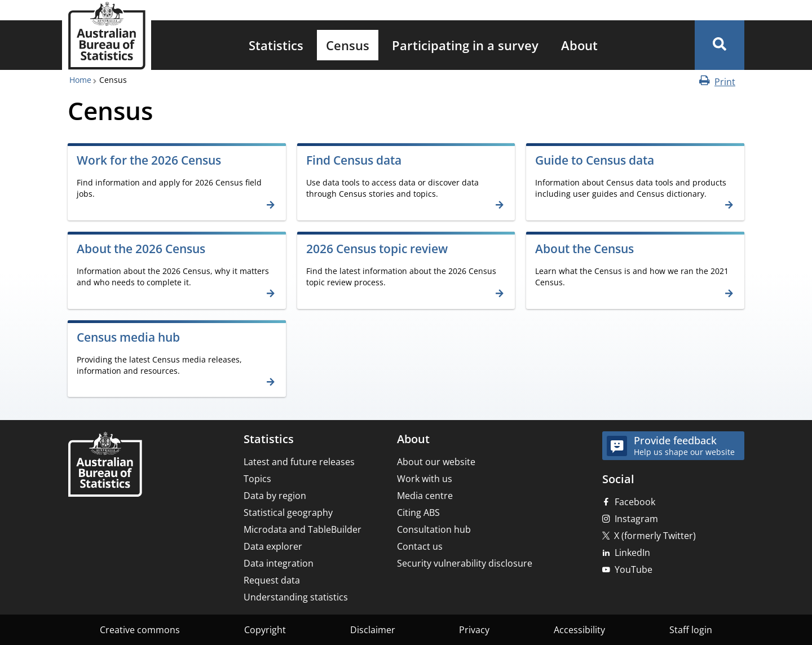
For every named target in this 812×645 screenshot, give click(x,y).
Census (348, 45)
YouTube (634, 569)
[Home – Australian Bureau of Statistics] (105, 465)
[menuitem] (276, 45)
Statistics (276, 45)
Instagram (636, 519)
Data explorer (273, 546)
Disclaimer (373, 630)
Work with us (425, 479)
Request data (272, 580)
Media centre (425, 496)
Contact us (420, 546)
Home (80, 80)
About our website (436, 462)
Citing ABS (418, 513)
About (579, 45)
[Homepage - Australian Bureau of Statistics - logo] (107, 36)
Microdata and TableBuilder (303, 529)
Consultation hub (434, 529)
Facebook (635, 502)
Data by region (275, 496)
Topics (257, 479)
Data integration (279, 563)
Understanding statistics (296, 597)
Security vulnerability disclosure (465, 563)
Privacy (474, 630)
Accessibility (579, 630)
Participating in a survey (465, 45)
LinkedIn (632, 553)
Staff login (691, 630)
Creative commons (140, 630)
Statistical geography (288, 513)
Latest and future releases (299, 462)
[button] (720, 45)
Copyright (265, 630)
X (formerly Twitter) (655, 536)
